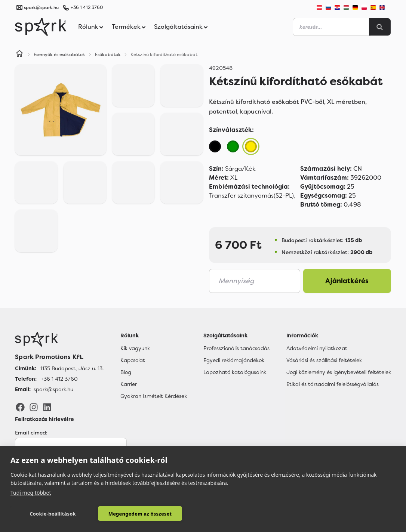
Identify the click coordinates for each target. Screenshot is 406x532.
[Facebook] (20, 407)
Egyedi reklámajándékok (234, 360)
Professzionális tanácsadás (236, 348)
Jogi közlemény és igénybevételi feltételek (339, 372)
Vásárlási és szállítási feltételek (324, 360)
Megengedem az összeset (126, 514)
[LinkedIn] (47, 407)
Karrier (129, 384)
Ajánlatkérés (347, 281)
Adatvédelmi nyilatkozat (317, 348)
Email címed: (31, 433)
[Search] (380, 27)
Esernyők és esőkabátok (59, 55)
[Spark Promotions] (41, 27)
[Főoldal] (59, 339)
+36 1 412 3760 (87, 7)
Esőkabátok (108, 55)
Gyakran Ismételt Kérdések (154, 396)
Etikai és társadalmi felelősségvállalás (333, 384)
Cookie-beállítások (48, 514)
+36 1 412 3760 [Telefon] (59, 379)
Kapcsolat (133, 360)
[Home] (19, 55)
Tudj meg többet (31, 492)
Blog (126, 372)
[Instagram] (34, 407)
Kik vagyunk (135, 348)
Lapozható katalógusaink (235, 372)
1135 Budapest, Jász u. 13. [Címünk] (72, 368)
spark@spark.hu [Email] (53, 389)
